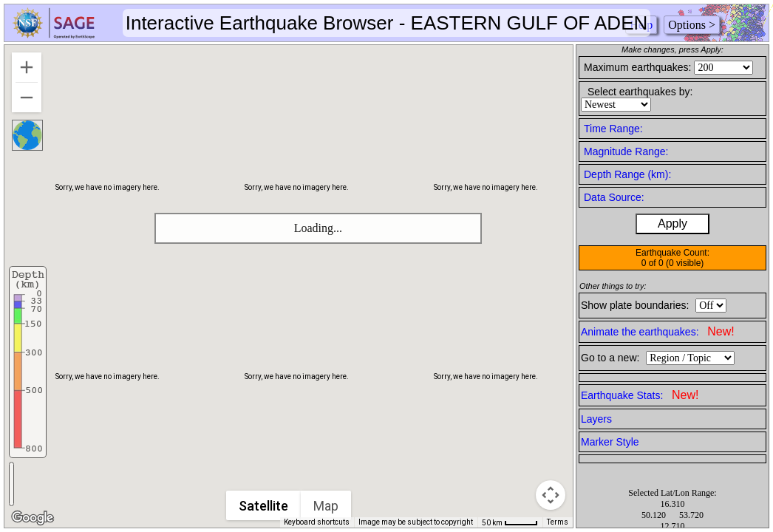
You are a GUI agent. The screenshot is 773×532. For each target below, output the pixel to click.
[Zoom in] (27, 67)
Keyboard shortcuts (317, 522)
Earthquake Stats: (640, 395)
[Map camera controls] (551, 495)
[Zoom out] (27, 98)
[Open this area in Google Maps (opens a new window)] (33, 518)
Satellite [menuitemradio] (264, 506)
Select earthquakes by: (640, 92)
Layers (596, 419)
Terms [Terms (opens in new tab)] (558, 522)
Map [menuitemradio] (327, 506)
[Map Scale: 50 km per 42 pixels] (510, 522)
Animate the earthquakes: (658, 331)
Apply (672, 224)
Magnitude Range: (626, 151)
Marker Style (610, 442)
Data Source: (614, 197)
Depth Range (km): (627, 174)
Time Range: (613, 129)
